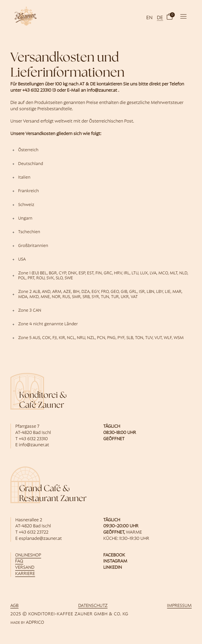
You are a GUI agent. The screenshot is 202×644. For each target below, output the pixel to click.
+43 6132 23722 (34, 532)
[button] (170, 16)
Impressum (179, 606)
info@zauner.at (102, 91)
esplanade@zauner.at (40, 539)
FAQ (19, 561)
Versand (25, 568)
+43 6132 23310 (33, 439)
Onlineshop (28, 555)
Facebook (114, 555)
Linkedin (113, 568)
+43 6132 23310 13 (39, 91)
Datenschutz (93, 606)
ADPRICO (35, 623)
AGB (14, 606)
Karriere (25, 574)
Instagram (115, 561)
